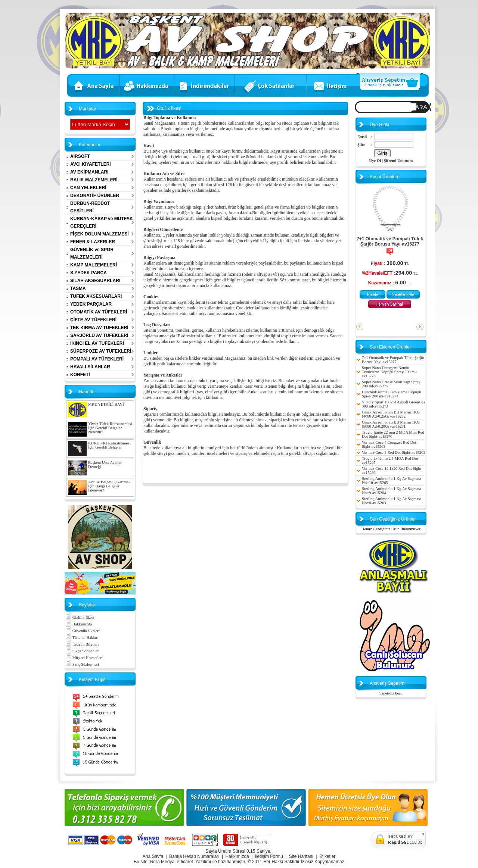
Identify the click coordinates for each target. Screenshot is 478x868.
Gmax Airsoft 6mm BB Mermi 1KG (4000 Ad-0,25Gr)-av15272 (391, 414)
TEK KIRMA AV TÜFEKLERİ (99, 328)
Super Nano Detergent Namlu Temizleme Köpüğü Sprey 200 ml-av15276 (389, 372)
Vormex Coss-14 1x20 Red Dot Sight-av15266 (392, 471)
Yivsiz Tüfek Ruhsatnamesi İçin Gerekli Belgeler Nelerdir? (110, 428)
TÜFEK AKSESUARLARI (96, 296)
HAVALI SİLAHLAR (90, 367)
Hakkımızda (79, 624)
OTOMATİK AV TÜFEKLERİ (99, 312)
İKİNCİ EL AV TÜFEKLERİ (97, 343)
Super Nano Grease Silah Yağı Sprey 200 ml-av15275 (391, 384)
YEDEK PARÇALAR (91, 304)
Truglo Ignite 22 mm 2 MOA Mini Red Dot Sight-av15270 (393, 434)
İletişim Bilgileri (82, 644)
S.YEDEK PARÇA (89, 273)
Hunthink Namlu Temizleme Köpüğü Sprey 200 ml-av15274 (392, 394)
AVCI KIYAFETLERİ (91, 164)
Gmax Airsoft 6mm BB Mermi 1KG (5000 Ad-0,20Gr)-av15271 (391, 424)
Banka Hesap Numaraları (194, 856)
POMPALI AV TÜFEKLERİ (97, 359)
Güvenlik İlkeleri (83, 631)
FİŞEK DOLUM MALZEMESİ (100, 234)
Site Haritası (301, 856)
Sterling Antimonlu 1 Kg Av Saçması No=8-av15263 (391, 501)
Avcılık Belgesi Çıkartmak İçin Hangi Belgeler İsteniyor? (109, 486)
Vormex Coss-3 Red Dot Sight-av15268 (394, 452)
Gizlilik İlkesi (80, 617)
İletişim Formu (269, 856)
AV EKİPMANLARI (89, 172)
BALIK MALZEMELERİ (94, 180)
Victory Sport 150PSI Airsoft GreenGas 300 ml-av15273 (393, 404)
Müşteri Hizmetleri (84, 658)
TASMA (78, 288)
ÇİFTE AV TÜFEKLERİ (93, 320)
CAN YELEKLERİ (88, 188)
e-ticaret (185, 862)
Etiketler (327, 856)
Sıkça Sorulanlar (82, 651)
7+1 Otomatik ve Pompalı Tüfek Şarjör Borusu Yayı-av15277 (390, 241)
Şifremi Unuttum (398, 161)
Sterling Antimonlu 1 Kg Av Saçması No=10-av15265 (391, 481)
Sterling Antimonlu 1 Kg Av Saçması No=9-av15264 (391, 491)
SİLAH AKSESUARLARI (95, 281)
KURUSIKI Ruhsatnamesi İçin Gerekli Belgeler (109, 445)
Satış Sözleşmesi (82, 664)
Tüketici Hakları (82, 638)
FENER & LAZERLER (93, 242)
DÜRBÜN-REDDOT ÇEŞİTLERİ (90, 207)
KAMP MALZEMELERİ (94, 265)
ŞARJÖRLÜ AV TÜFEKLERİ (99, 335)
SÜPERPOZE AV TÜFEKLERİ (101, 351)
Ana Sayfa (153, 856)
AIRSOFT (80, 156)
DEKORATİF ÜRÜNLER (95, 196)
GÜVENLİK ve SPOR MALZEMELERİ (92, 253)
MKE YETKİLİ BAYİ (106, 404)
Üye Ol (375, 161)
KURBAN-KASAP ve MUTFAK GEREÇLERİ (102, 222)
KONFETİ (80, 375)
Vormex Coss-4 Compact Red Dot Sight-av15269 (389, 444)
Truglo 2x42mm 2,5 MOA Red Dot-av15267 (391, 460)
